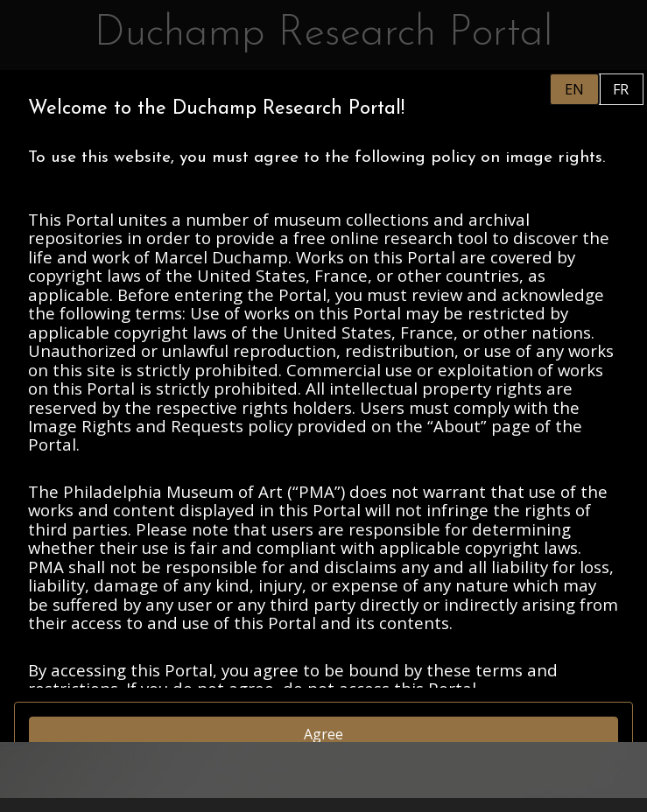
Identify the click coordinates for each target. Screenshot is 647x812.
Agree (323, 734)
